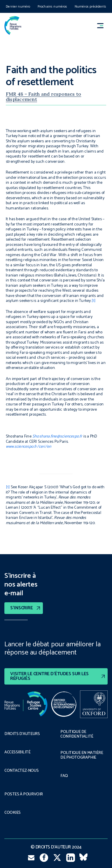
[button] (103, 26)
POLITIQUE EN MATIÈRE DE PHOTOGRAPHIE (82, 755)
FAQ (64, 776)
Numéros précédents (90, 7)
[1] (94, 301)
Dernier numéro (18, 7)
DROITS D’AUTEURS (22, 734)
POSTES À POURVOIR (24, 794)
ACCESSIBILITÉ (17, 752)
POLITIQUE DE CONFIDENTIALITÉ (77, 734)
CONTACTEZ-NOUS (21, 771)
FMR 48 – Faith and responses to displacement (43, 97)
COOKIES (13, 813)
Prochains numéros (52, 7)
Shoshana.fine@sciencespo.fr (57, 436)
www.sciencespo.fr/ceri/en (28, 447)
